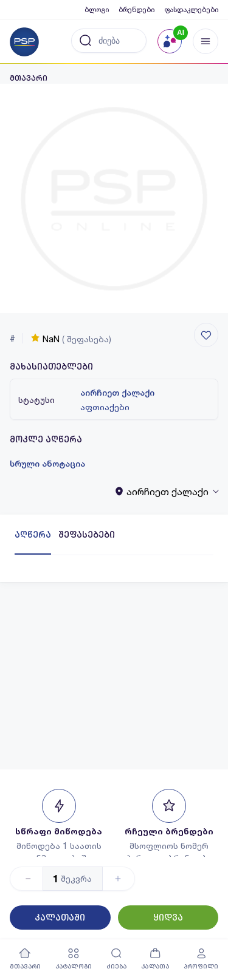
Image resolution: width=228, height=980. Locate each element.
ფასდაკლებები (191, 9)
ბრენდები (136, 9)
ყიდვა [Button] (168, 917)
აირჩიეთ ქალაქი (117, 393)
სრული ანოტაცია (47, 464)
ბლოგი (97, 9)
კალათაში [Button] (60, 917)
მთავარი (29, 78)
